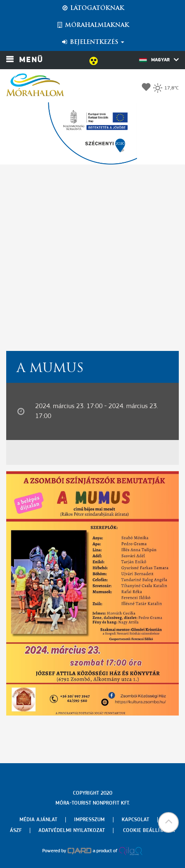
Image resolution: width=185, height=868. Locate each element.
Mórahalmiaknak (92, 25)
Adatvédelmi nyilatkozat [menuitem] (72, 831)
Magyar (159, 60)
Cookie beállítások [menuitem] (149, 831)
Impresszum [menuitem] (89, 820)
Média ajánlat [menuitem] (38, 820)
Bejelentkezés (92, 42)
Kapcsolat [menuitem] (135, 820)
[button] (168, 822)
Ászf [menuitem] (16, 831)
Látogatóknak (93, 8)
